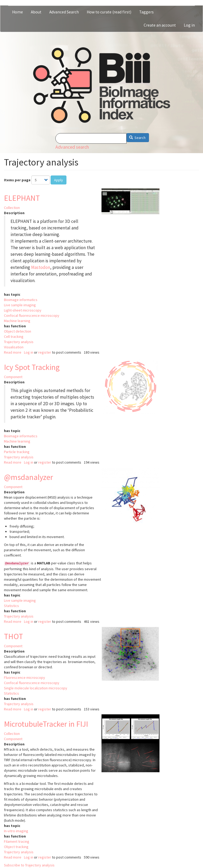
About (36, 12)
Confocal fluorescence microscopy (32, 315)
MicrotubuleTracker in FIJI (46, 724)
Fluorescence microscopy (25, 678)
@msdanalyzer (28, 477)
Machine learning (17, 321)
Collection (12, 208)
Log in (189, 25)
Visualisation (14, 347)
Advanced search (72, 147)
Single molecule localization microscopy (36, 688)
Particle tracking (17, 452)
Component (13, 377)
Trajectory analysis (19, 342)
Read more (13, 352)
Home (18, 12)
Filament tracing (17, 841)
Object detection (18, 331)
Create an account (160, 25)
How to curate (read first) (109, 12)
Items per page (17, 180)
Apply (59, 180)
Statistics (11, 606)
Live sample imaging (20, 305)
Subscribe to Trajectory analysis (29, 865)
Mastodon (41, 267)
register (45, 352)
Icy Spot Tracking (32, 367)
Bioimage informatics (21, 300)
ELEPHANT (22, 198)
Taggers (146, 12)
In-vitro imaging (16, 831)
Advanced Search (64, 12)
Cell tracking (14, 337)
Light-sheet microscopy (23, 310)
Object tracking (16, 847)
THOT (13, 636)
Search (137, 138)
